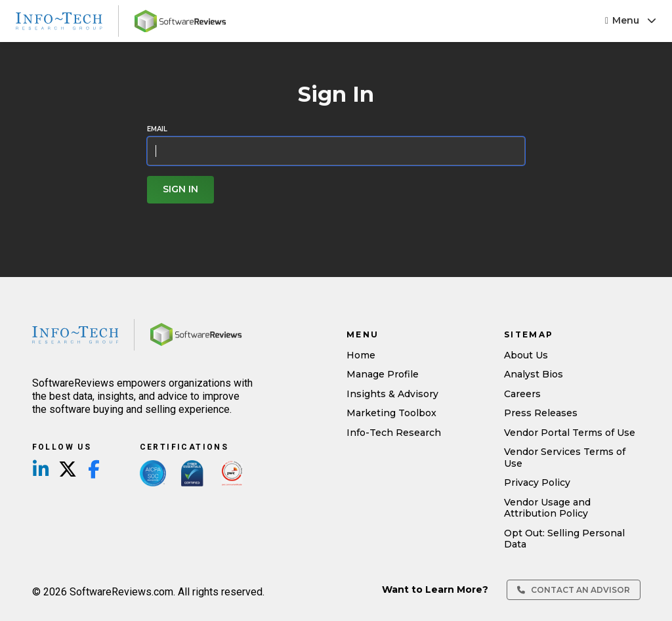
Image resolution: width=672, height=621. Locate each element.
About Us (526, 355)
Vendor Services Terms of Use (565, 458)
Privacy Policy (537, 482)
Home (361, 355)
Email (157, 129)
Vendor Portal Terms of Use (570, 433)
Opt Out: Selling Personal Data (564, 539)
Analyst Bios (534, 374)
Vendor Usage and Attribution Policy (547, 508)
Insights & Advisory (392, 394)
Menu (631, 20)
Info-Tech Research (394, 433)
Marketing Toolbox (391, 413)
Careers (522, 394)
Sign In (180, 189)
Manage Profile (383, 374)
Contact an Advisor (574, 590)
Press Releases (541, 413)
